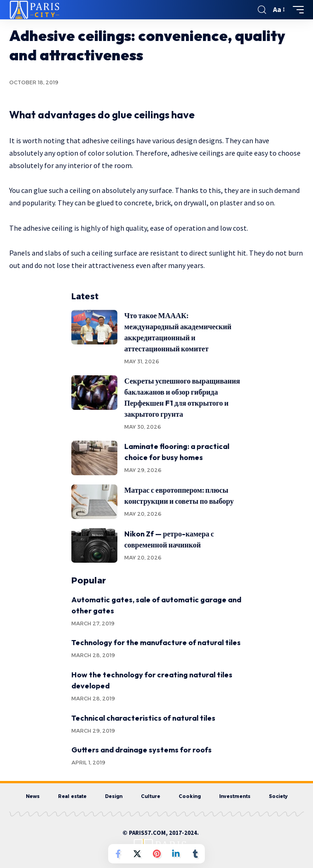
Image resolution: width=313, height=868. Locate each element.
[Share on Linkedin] (176, 854)
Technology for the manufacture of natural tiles (156, 642)
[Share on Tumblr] (195, 854)
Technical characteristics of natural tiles (143, 718)
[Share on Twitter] (137, 854)
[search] (262, 10)
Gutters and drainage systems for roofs (142, 750)
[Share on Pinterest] (156, 854)
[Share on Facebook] (118, 854)
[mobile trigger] (296, 10)
